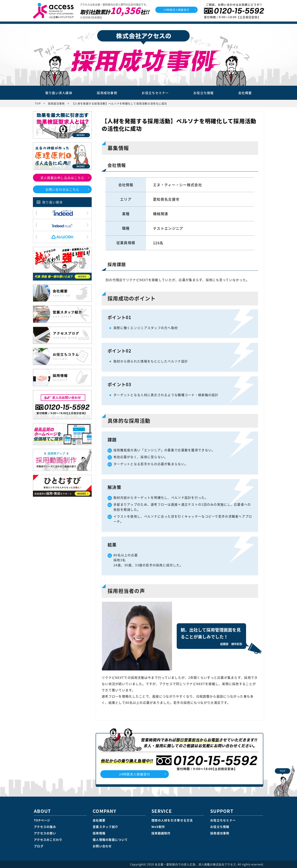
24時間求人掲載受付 (176, 10)
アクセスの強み (45, 827)
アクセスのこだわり (48, 840)
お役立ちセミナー (155, 93)
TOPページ (42, 820)
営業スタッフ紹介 (105, 827)
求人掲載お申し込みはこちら (62, 178)
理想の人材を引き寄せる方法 (172, 820)
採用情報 (99, 833)
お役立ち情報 (204, 93)
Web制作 (158, 827)
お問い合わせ (102, 846)
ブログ (39, 846)
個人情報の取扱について (110, 840)
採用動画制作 (161, 833)
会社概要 (245, 93)
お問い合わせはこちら (62, 189)
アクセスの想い (45, 833)
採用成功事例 (107, 93)
